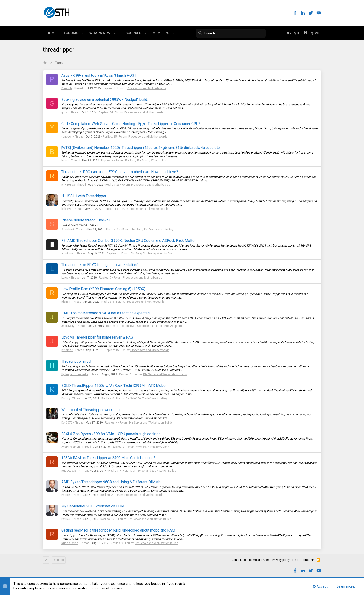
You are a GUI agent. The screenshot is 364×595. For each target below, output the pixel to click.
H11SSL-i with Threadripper (84, 196)
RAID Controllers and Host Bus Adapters (156, 326)
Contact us (239, 560)
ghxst (65, 112)
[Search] (231, 33)
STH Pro (59, 560)
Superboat (68, 230)
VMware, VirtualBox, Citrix (153, 447)
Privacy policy (281, 560)
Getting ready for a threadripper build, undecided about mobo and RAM (118, 530)
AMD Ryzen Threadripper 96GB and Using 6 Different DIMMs (111, 482)
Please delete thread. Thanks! (86, 220)
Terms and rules (259, 560)
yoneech (67, 137)
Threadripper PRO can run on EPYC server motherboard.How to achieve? (120, 172)
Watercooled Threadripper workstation (92, 410)
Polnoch (67, 88)
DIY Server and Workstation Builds (165, 374)
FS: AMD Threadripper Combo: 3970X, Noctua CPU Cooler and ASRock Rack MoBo (128, 241)
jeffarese (67, 350)
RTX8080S (68, 185)
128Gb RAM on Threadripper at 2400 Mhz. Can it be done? (108, 458)
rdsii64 (66, 302)
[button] (82, 33)
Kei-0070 (67, 423)
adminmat (68, 253)
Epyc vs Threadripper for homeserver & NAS (97, 337)
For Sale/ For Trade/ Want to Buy (146, 161)
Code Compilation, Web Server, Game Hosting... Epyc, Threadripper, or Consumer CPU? (131, 124)
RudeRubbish (70, 471)
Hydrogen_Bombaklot (75, 374)
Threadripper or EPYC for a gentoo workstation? (100, 265)
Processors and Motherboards (146, 88)
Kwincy (66, 398)
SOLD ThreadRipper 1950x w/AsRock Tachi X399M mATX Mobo (113, 386)
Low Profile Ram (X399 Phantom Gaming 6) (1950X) (103, 289)
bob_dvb (66, 209)
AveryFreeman (71, 447)
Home (305, 560)
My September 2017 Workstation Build (93, 506)
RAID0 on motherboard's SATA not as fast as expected (106, 313)
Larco (65, 278)
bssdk (65, 161)
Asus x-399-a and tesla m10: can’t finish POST (99, 75)
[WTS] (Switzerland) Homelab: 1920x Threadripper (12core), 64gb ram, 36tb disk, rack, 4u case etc (140, 148)
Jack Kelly (68, 326)
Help (295, 560)
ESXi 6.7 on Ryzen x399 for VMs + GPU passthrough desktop (111, 434)
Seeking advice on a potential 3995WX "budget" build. (105, 100)
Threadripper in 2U (76, 361)
